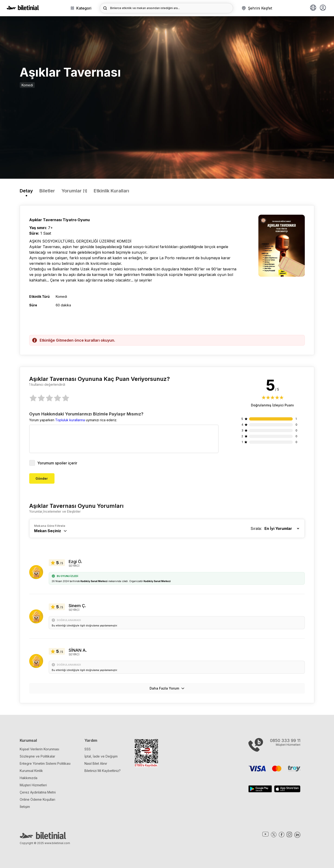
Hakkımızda (29, 778)
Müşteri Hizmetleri (33, 785)
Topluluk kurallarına (70, 420)
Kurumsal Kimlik (31, 771)
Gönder (42, 478)
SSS (88, 749)
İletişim (25, 807)
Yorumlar (74, 191)
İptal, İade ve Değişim (101, 756)
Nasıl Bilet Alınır (96, 763)
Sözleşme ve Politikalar (37, 756)
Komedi (27, 85)
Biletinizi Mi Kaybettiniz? (103, 771)
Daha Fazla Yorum (167, 688)
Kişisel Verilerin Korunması (39, 749)
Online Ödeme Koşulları (37, 799)
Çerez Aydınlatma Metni (38, 792)
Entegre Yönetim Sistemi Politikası (45, 763)
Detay (26, 191)
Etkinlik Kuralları (111, 191)
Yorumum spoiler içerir (53, 463)
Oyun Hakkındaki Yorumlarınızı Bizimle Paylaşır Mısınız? (86, 414)
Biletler (47, 191)
